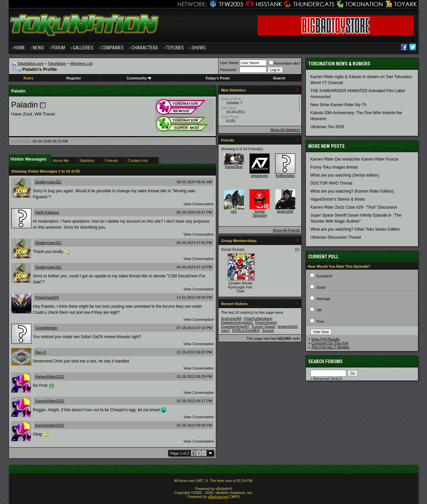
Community (139, 78)
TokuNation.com (31, 63)
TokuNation (57, 63)
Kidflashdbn (285, 176)
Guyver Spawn (264, 326)
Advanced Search (328, 379)
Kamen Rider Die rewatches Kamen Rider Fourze (354, 159)
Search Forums (325, 361)
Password (228, 70)
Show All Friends (286, 230)
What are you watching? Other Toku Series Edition (355, 229)
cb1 (234, 211)
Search (279, 78)
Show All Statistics (285, 130)
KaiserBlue (234, 167)
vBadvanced (218, 497)
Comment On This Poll (330, 343)
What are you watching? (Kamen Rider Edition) (352, 191)
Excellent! (325, 276)
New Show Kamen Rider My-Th (338, 105)
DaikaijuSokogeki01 (237, 322)
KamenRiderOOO (50, 376)
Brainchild (285, 211)
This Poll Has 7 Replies (330, 347)
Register (74, 78)
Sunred (268, 330)
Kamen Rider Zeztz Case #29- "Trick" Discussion (354, 207)
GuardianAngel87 (235, 326)
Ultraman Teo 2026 (327, 127)
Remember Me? (285, 63)
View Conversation (199, 204)
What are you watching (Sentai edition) (345, 175)
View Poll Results (326, 339)
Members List (81, 63)
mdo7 (226, 330)
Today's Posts (218, 78)
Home (20, 48)
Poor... (322, 321)
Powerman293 (47, 297)
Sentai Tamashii (259, 213)
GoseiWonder (47, 328)
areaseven (259, 176)
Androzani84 (231, 318)
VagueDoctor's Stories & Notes (338, 199)
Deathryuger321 (49, 182)
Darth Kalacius (47, 212)
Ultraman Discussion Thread (335, 237)
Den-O (41, 352)
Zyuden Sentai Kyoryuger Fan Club (240, 287)
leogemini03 (287, 326)
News (38, 48)
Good (321, 287)
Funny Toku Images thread (334, 167)
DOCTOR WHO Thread (331, 183)
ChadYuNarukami (258, 318)
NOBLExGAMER (246, 330)
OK (319, 310)
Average (323, 299)
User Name (229, 63)
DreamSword (266, 322)
